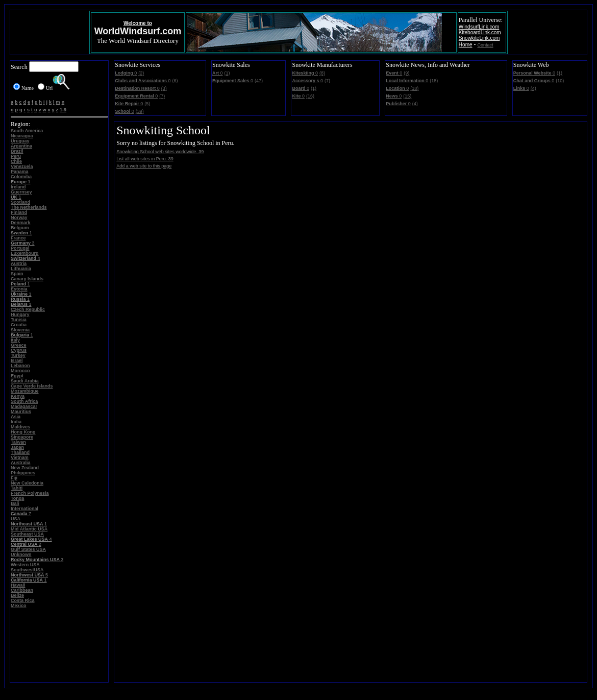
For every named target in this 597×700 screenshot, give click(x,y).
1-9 (63, 110)
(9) (406, 73)
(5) (147, 104)
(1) (227, 73)
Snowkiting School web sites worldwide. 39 (160, 152)
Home (466, 45)
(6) (175, 81)
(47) (259, 81)
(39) (140, 111)
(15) (407, 96)
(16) (310, 96)
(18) (434, 81)
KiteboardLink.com (480, 32)
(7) (162, 96)
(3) (164, 88)
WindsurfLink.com (479, 27)
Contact (486, 45)
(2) (141, 73)
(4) (415, 104)
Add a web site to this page (144, 166)
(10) (560, 81)
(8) (322, 73)
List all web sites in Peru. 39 (145, 159)
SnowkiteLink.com (479, 38)
